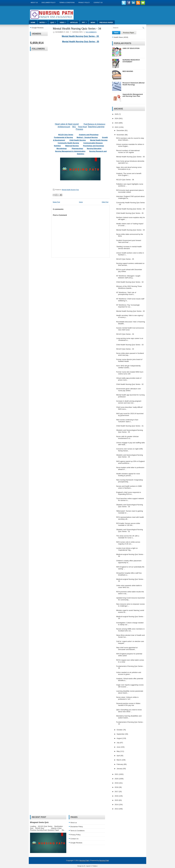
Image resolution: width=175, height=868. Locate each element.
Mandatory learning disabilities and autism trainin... (129, 717)
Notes (44, 22)
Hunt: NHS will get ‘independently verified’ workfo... (128, 367)
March (119, 760)
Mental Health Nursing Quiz (70, 190)
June (119, 747)
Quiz (54, 22)
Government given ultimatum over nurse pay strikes (128, 390)
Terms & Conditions (67, 3)
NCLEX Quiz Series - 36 (125, 180)
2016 (117, 796)
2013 (117, 809)
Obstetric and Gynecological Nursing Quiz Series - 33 (129, 506)
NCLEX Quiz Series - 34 (125, 334)
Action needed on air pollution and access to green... (129, 673)
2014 (117, 805)
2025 (117, 114)
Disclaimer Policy (49, 3)
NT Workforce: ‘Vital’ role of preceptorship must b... (126, 293)
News (93, 23)
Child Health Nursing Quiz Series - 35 (130, 213)
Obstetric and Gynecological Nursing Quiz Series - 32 (129, 530)
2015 (117, 800)
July (118, 743)
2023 (117, 123)
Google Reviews (38, 28)
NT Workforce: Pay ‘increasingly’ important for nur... (128, 306)
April (119, 756)
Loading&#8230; (81, 81)
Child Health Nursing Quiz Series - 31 (130, 426)
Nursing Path (84, 860)
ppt (85, 22)
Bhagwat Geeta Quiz (39, 822)
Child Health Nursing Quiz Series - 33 (130, 345)
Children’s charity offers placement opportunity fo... (129, 562)
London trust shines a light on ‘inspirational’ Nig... (127, 549)
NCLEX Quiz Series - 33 (125, 349)
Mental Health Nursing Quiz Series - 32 (130, 311)
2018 (117, 787)
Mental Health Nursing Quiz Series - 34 (77, 28)
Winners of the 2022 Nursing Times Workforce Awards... (129, 287)
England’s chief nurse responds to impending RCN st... (129, 493)
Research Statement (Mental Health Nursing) (133, 84)
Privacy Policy (84, 3)
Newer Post (56, 202)
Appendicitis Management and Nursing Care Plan (133, 95)
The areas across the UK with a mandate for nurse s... (128, 537)
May (118, 751)
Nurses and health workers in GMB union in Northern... (129, 487)
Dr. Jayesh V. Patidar (90, 866)
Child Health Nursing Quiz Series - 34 (130, 282)
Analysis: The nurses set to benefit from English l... (129, 174)
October (120, 730)
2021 (117, 774)
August (119, 738)
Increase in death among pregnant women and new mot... (129, 402)
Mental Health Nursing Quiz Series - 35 (81, 42)
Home (33, 23)
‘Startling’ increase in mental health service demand (129, 248)
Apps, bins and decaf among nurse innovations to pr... (129, 168)
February (120, 764)
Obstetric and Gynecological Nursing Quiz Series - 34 (129, 456)
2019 (117, 783)
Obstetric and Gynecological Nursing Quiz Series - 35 (129, 431)
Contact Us (98, 3)
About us (34, 3)
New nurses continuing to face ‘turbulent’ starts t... (127, 421)
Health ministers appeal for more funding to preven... (128, 475)
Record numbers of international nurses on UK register (128, 151)
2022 (117, 127)
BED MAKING (128, 71)
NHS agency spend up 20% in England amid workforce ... (130, 462)
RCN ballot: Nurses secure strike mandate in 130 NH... (128, 524)
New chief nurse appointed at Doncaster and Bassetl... (127, 648)
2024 (117, 118)
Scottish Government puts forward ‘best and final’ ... (129, 241)
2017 (117, 792)
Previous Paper (106, 23)
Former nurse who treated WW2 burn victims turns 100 (130, 373)
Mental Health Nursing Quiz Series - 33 (81, 36)
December (121, 130)
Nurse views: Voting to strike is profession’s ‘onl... (127, 698)
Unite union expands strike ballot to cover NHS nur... (129, 586)
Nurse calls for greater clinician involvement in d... (127, 437)
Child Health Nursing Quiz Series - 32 (130, 384)
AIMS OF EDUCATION (131, 48)
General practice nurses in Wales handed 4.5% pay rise (128, 704)
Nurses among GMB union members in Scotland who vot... (130, 630)
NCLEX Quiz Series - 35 (125, 259)
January (120, 769)
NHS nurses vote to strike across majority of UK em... (128, 543)
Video (64, 22)
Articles (74, 23)
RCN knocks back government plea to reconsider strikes (130, 191)
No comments (91, 32)
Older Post (105, 202)
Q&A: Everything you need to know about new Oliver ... (129, 711)
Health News (118, 37)
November (121, 135)
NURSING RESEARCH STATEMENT (131, 61)
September (121, 734)
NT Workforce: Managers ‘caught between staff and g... (128, 277)
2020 (117, 779)
